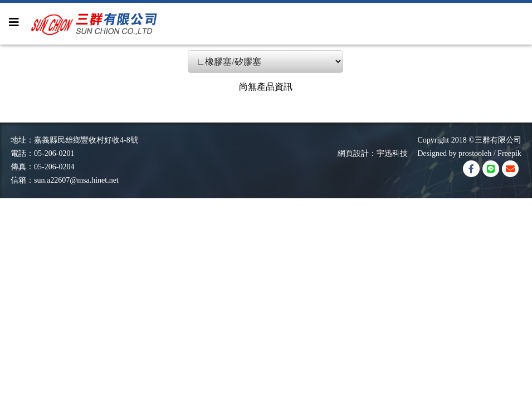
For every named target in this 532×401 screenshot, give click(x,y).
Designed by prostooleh (450, 153)
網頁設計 (353, 153)
